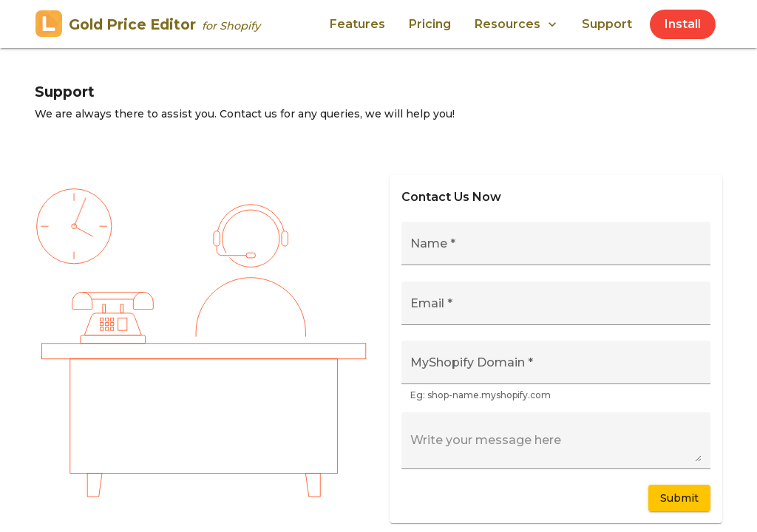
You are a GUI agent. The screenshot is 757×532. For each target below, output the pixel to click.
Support (607, 24)
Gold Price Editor (148, 24)
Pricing (430, 24)
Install (683, 24)
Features (357, 24)
